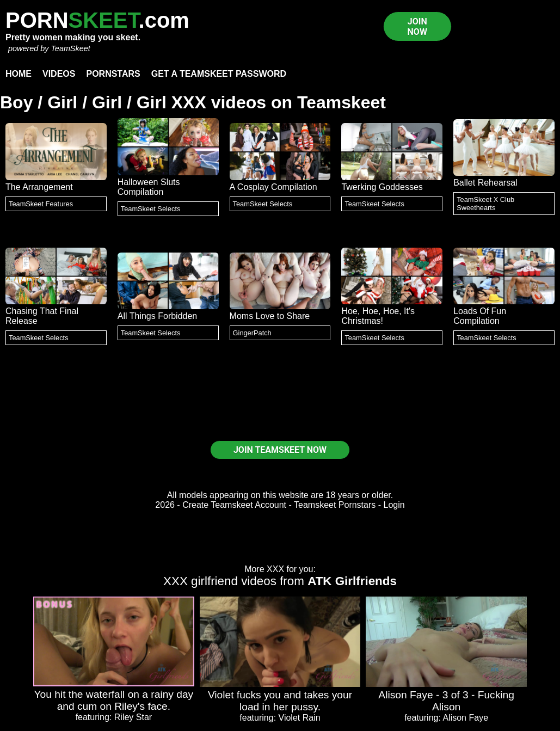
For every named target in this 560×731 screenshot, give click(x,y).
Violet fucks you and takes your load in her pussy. (280, 701)
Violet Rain (300, 718)
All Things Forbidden (157, 316)
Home (19, 74)
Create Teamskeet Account (234, 505)
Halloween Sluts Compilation (149, 187)
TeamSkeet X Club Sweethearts (485, 204)
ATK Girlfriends (352, 581)
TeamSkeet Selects (151, 209)
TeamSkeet (70, 48)
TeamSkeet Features (41, 204)
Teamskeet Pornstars (335, 505)
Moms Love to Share (270, 316)
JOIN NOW (417, 27)
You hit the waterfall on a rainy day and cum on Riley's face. (114, 700)
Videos (59, 74)
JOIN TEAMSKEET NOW (280, 450)
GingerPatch (252, 333)
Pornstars (113, 74)
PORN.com (97, 20)
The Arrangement (39, 187)
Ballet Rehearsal (485, 183)
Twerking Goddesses (382, 187)
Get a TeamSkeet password (219, 74)
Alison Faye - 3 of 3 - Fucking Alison (446, 701)
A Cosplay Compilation (273, 187)
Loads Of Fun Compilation (480, 316)
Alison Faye (465, 718)
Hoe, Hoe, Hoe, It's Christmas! (378, 316)
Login (394, 505)
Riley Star (133, 717)
